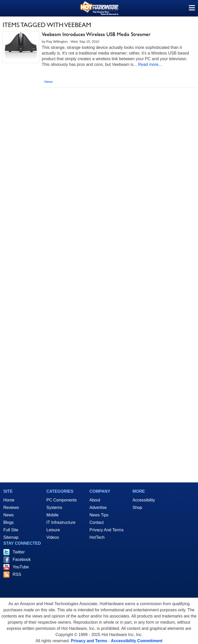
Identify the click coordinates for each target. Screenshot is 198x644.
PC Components (61, 500)
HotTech (97, 537)
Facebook (22, 559)
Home (9, 500)
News (49, 82)
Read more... (150, 64)
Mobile (52, 515)
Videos (53, 537)
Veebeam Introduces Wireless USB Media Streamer (96, 34)
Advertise (98, 508)
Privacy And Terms (106, 530)
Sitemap (11, 537)
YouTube (21, 567)
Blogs (9, 522)
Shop (137, 508)
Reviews (11, 508)
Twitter (19, 552)
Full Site (11, 530)
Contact (97, 522)
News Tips (99, 515)
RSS (17, 574)
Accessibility (144, 500)
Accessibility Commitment (137, 641)
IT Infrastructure (61, 522)
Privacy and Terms (89, 641)
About (95, 500)
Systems (54, 508)
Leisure (53, 530)
